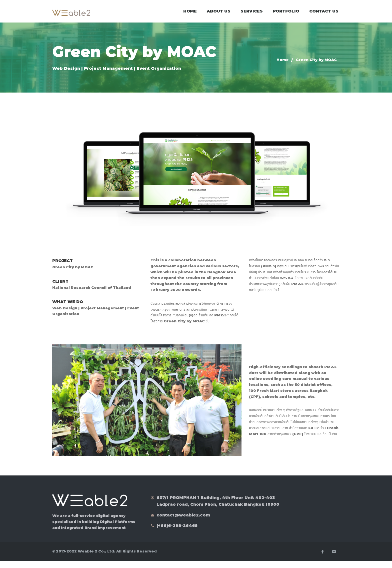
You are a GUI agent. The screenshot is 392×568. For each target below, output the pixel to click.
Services (252, 15)
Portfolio (286, 15)
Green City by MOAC (316, 67)
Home (190, 15)
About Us (219, 15)
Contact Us (324, 15)
